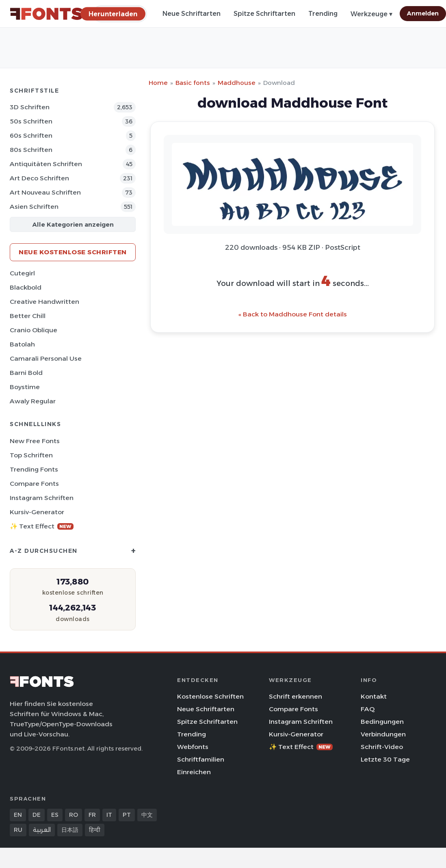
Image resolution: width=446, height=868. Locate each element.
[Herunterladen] (113, 14)
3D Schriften (30, 107)
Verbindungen (383, 734)
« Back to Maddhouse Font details (293, 314)
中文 (147, 815)
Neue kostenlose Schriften (73, 252)
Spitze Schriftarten (264, 14)
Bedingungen (382, 722)
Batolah (22, 344)
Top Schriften (31, 455)
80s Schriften (31, 150)
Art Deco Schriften (39, 178)
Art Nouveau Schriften (45, 192)
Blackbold (26, 287)
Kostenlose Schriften (210, 696)
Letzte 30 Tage (385, 759)
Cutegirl (22, 273)
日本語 (70, 830)
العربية (42, 830)
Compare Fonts (34, 484)
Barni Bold (26, 373)
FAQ (368, 709)
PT (127, 815)
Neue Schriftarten (192, 14)
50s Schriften (31, 121)
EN (18, 815)
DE (37, 815)
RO (74, 815)
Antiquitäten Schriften (46, 164)
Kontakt (374, 696)
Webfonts (193, 747)
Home (158, 83)
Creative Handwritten (44, 302)
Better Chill (28, 316)
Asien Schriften (34, 207)
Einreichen (194, 772)
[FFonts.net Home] (46, 14)
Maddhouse (237, 83)
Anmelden (423, 13)
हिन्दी (95, 830)
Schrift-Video (382, 747)
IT (109, 815)
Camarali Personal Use (46, 358)
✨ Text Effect (42, 526)
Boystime (25, 387)
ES (55, 815)
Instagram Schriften (42, 498)
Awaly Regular (33, 401)
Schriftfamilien (201, 759)
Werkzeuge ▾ (371, 14)
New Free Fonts (35, 441)
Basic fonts (193, 83)
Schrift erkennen (296, 696)
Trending (323, 14)
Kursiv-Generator (37, 512)
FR (92, 815)
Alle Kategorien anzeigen (73, 224)
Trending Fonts (34, 469)
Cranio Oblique (34, 330)
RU (18, 830)
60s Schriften (31, 135)
